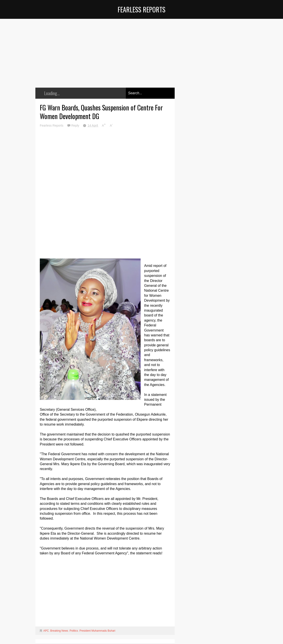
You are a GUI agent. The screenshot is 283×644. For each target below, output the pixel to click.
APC (46, 631)
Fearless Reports (141, 9)
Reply (76, 125)
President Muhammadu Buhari (97, 631)
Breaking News (59, 631)
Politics (74, 631)
